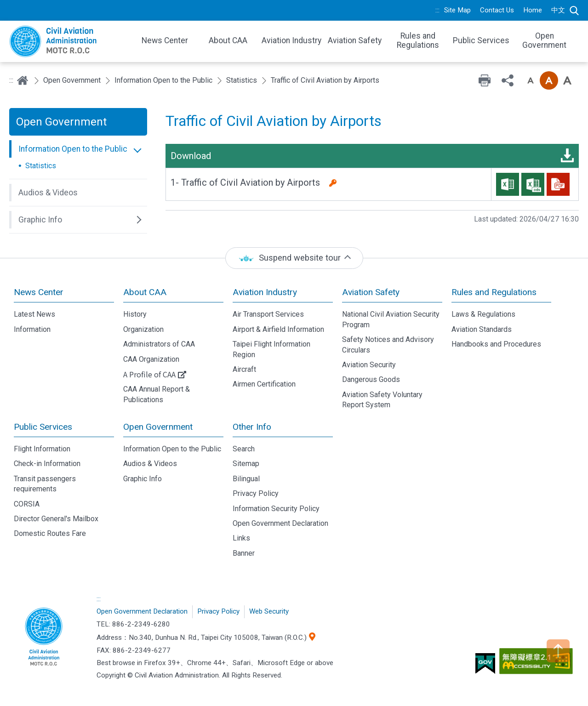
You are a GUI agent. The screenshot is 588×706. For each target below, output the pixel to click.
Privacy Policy (256, 493)
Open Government (72, 80)
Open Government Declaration (280, 523)
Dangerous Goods (371, 379)
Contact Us (497, 10)
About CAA (145, 292)
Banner (244, 553)
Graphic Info (143, 479)
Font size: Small (531, 80)
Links (241, 538)
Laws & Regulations (483, 314)
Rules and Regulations (494, 292)
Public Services (43, 427)
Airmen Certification (264, 384)
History (135, 314)
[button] (78, 149)
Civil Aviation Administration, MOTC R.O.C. (44, 638)
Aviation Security (369, 365)
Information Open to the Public (163, 80)
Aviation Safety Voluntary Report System (382, 400)
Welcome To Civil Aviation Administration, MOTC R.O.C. (69, 41)
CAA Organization (151, 359)
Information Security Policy (276, 509)
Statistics (242, 80)
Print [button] (485, 80)
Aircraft (244, 369)
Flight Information (42, 449)
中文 (558, 10)
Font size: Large (567, 80)
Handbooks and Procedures (496, 344)
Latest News (34, 314)
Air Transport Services (268, 314)
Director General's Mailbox (56, 519)
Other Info (252, 427)
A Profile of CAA (149, 374)
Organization (143, 329)
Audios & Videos (150, 464)
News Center (39, 292)
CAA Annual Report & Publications (157, 394)
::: (437, 10)
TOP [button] (558, 651)
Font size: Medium (549, 80)
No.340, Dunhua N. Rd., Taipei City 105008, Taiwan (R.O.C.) (218, 638)
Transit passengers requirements (45, 484)
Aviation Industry (265, 292)
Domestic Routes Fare (50, 533)
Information (32, 329)
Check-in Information (47, 464)
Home (533, 10)
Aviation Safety (371, 292)
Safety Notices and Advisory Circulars (388, 344)
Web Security (269, 611)
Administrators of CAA (159, 344)
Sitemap (246, 464)
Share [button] (508, 80)
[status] (294, 258)
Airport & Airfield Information (278, 329)
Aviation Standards (482, 329)
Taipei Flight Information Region (271, 349)
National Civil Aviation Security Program (391, 319)
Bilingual (246, 479)
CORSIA (27, 504)
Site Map (457, 10)
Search (574, 11)
